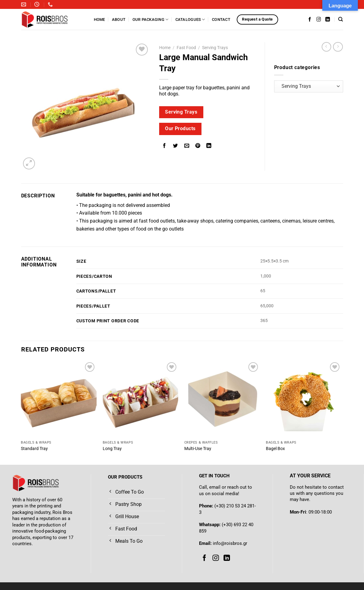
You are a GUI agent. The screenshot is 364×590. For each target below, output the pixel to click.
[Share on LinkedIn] (209, 146)
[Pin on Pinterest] (198, 146)
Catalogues (190, 19)
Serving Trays (215, 48)
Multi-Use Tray (198, 449)
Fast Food (186, 48)
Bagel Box (275, 449)
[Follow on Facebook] (310, 19)
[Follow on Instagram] (319, 19)
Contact (221, 19)
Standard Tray (34, 449)
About (119, 19)
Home (100, 19)
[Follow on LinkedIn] (328, 19)
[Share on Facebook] (165, 146)
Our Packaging (151, 19)
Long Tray (112, 449)
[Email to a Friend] (187, 146)
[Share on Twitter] (176, 146)
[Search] (341, 19)
